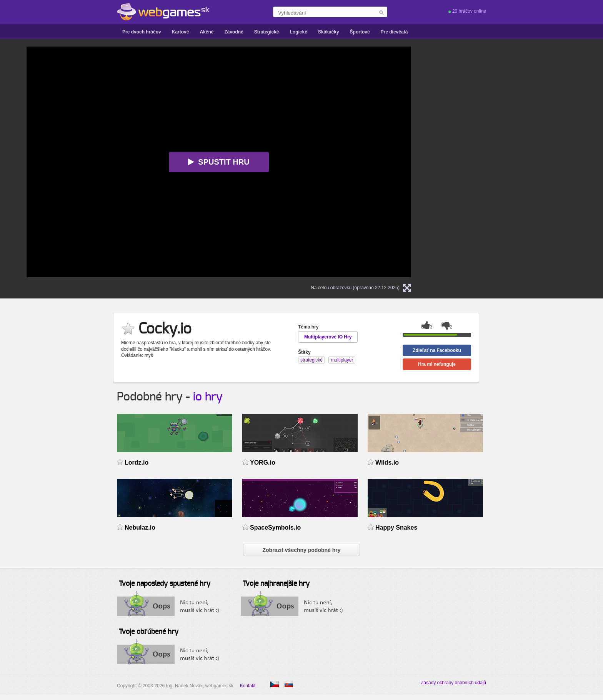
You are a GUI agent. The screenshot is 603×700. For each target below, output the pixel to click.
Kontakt (248, 686)
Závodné (234, 32)
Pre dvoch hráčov (142, 32)
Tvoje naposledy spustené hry (165, 584)
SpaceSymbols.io (275, 527)
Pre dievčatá (394, 32)
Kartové (181, 32)
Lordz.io (137, 462)
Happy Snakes (396, 527)
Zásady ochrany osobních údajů (453, 683)
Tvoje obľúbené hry (149, 632)
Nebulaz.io (140, 527)
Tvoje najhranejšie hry (276, 584)
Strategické (267, 32)
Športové (360, 32)
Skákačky (329, 32)
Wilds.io (387, 462)
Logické (298, 32)
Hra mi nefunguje (437, 364)
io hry (208, 397)
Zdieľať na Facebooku (437, 350)
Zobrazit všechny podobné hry (301, 550)
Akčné (207, 32)
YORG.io (263, 462)
